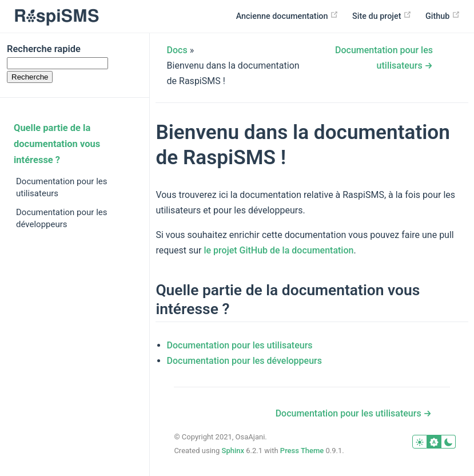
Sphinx (233, 451)
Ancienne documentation (287, 16)
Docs (177, 50)
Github (443, 16)
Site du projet (382, 16)
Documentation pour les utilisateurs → (354, 413)
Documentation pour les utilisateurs (62, 187)
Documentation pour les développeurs (62, 218)
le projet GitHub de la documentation (278, 250)
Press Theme (302, 451)
